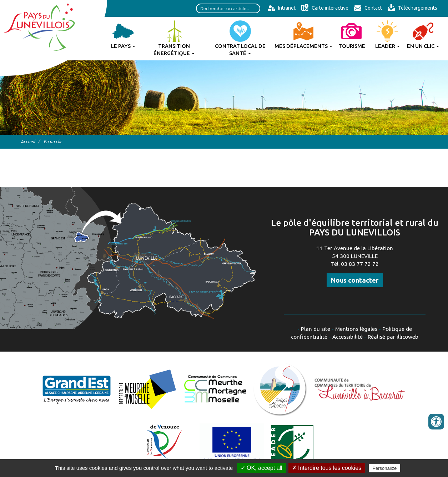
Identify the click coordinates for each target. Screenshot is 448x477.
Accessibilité (348, 337)
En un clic (423, 46)
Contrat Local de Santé (240, 49)
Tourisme (352, 46)
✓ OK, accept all (261, 468)
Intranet (281, 8)
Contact (368, 8)
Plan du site (316, 329)
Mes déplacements (303, 46)
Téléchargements (412, 8)
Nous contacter (355, 280)
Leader (387, 46)
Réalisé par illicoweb (393, 337)
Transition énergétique (174, 49)
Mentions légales (356, 329)
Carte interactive (325, 8)
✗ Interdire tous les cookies (327, 468)
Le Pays (123, 46)
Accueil (28, 141)
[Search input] (228, 8)
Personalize (384, 468)
